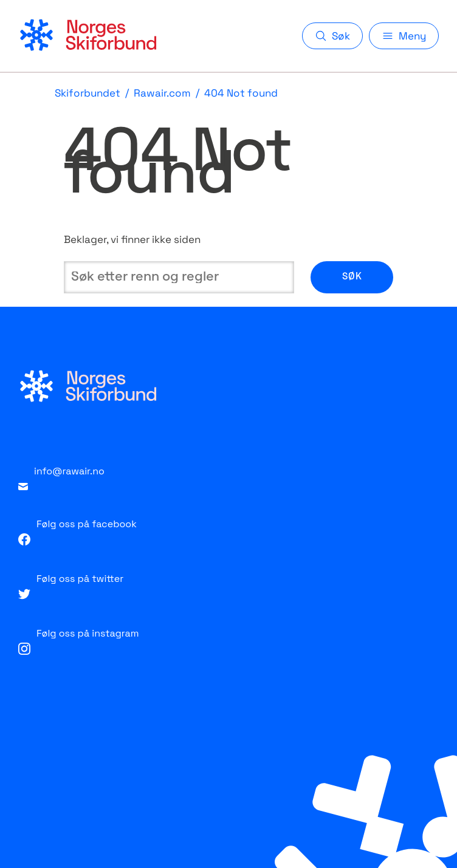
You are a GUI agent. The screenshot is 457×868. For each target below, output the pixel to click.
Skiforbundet (88, 93)
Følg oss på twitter (71, 586)
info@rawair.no (61, 477)
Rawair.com (162, 93)
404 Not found (241, 93)
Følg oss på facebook (77, 531)
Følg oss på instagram (78, 641)
